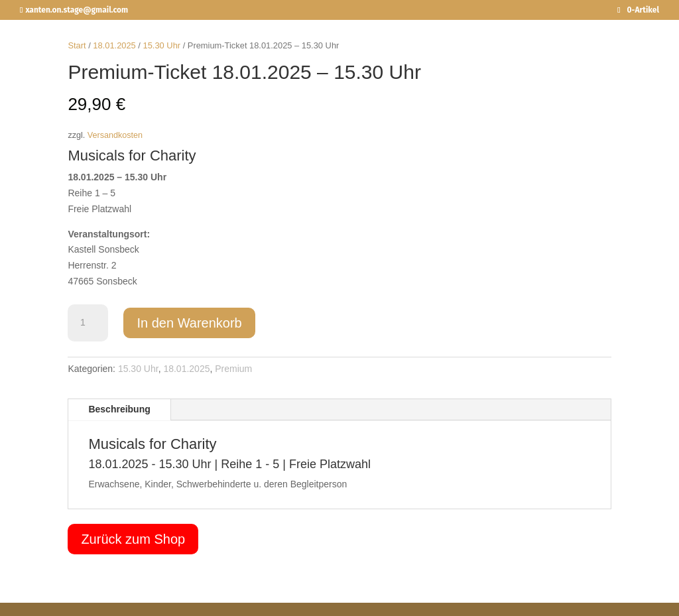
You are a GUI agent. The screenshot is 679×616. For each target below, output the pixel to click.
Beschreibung (119, 409)
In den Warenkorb (189, 323)
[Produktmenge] (88, 323)
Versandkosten (115, 135)
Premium (233, 369)
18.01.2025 (114, 45)
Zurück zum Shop (133, 539)
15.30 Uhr (162, 45)
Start (77, 45)
